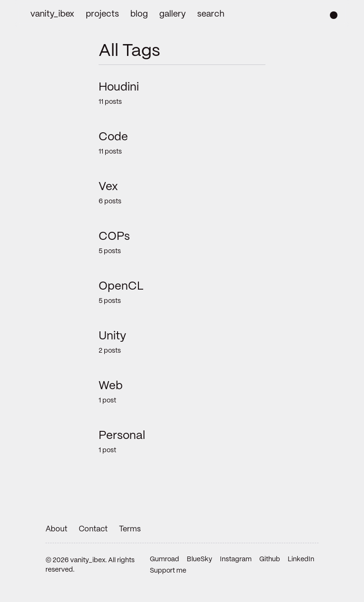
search (211, 14)
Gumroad (164, 559)
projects (102, 14)
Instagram (236, 559)
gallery (173, 14)
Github (270, 559)
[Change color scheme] (334, 15)
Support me (168, 571)
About (56, 529)
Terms (130, 529)
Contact (93, 529)
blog (139, 14)
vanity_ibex (52, 14)
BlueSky (200, 559)
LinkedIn (301, 559)
